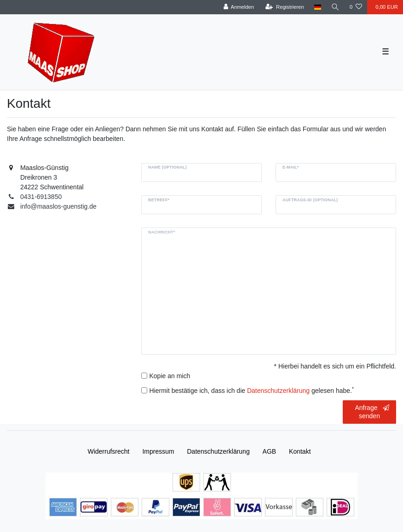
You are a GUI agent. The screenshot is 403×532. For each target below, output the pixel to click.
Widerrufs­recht (108, 451)
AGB (270, 451)
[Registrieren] (285, 7)
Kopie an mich (170, 376)
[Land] (318, 7)
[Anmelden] (239, 7)
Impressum (158, 451)
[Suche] (335, 7)
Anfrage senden (372, 412)
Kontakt (300, 451)
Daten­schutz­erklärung (219, 451)
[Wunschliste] (356, 7)
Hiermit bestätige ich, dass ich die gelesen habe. (251, 390)
